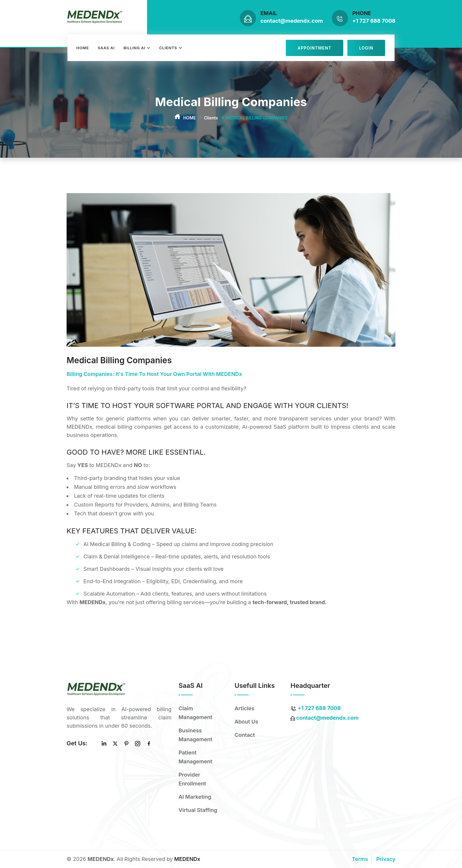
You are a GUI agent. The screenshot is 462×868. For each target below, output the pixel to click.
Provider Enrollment (192, 779)
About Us (246, 722)
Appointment (315, 48)
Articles (244, 708)
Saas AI (106, 48)
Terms (360, 859)
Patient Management (195, 757)
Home (83, 48)
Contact (245, 735)
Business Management (195, 735)
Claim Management (195, 713)
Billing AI (134, 48)
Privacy (386, 859)
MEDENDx (187, 859)
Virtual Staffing (198, 810)
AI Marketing (195, 797)
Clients (168, 48)
